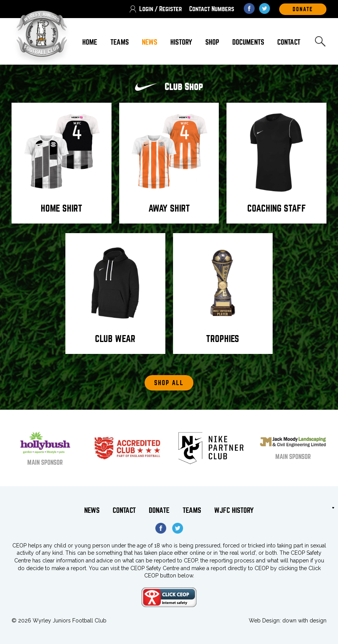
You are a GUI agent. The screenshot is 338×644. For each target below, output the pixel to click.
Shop (212, 42)
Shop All (169, 383)
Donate (159, 510)
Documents (248, 42)
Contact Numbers (212, 9)
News (150, 42)
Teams (120, 42)
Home (90, 42)
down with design (304, 621)
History (181, 42)
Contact (289, 42)
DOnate (303, 9)
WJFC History (234, 510)
